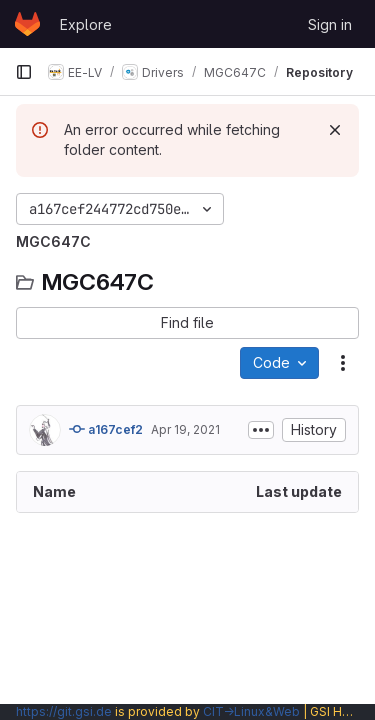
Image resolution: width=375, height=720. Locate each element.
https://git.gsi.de (64, 711)
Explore (86, 24)
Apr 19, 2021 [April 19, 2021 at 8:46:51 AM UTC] (185, 429)
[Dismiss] (335, 130)
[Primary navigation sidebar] (24, 72)
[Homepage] (27, 24)
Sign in (330, 24)
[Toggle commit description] (261, 430)
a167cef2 (106, 429)
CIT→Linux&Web (251, 711)
